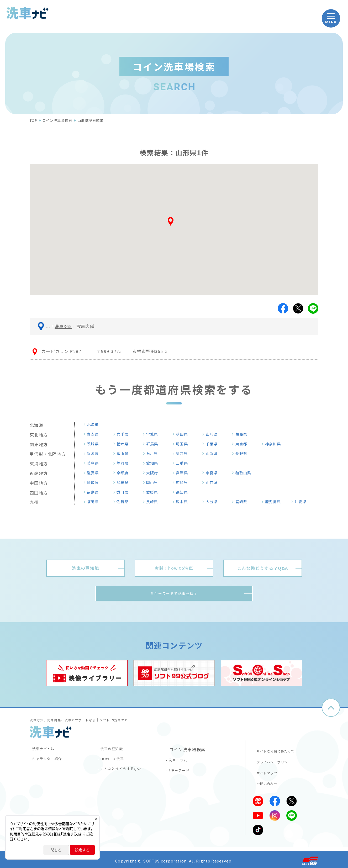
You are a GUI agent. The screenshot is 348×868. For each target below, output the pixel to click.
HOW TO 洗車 (116, 762)
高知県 (184, 492)
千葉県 (214, 444)
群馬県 (154, 444)
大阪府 (154, 473)
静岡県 (124, 463)
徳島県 (95, 492)
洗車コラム (181, 762)
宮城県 (154, 434)
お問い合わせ (265, 781)
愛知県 (154, 463)
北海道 (95, 424)
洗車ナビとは (46, 751)
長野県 (243, 453)
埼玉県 (184, 444)
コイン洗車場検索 (57, 120)
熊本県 (184, 502)
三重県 (184, 463)
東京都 (243, 444)
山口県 (214, 482)
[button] (174, 223)
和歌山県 (246, 473)
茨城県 (95, 444)
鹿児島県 (275, 502)
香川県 (124, 492)
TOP (33, 120)
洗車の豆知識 (115, 751)
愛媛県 (154, 492)
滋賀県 (95, 473)
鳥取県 (95, 482)
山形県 (214, 434)
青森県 (95, 434)
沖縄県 (303, 502)
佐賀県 (124, 502)
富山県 (124, 453)
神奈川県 (275, 444)
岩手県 (124, 434)
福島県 (243, 434)
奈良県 (214, 473)
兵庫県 (184, 473)
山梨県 (214, 453)
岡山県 (154, 482)
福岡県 (95, 502)
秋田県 (184, 434)
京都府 (124, 473)
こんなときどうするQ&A (126, 774)
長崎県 (154, 502)
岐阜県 (95, 463)
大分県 (214, 502)
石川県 (154, 453)
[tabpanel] (87, 675)
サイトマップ (265, 771)
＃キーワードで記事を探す (174, 594)
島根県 (124, 482)
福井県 (184, 453)
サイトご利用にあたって (275, 750)
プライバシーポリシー (273, 760)
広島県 (184, 482)
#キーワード (182, 774)
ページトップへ (331, 709)
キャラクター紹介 (51, 762)
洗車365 (63, 326)
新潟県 (95, 453)
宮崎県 (243, 502)
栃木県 (124, 444)
